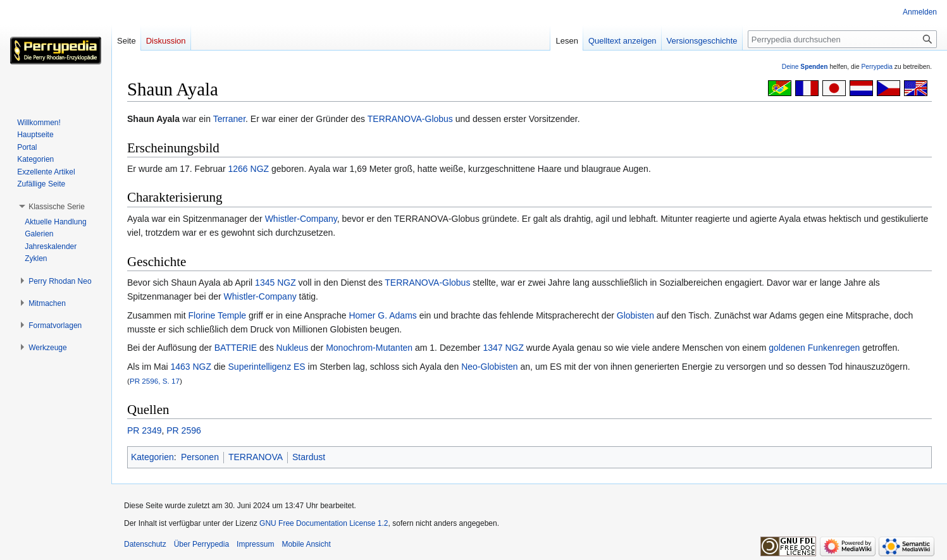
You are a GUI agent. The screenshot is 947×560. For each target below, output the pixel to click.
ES (300, 367)
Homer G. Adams (382, 315)
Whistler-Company (301, 219)
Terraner (229, 119)
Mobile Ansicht (306, 544)
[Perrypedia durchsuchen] (842, 39)
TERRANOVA (256, 457)
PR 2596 (183, 430)
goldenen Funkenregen (814, 348)
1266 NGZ (249, 169)
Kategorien (152, 457)
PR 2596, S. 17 (155, 381)
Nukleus (293, 348)
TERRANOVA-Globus (410, 119)
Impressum (255, 544)
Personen (200, 457)
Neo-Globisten (490, 367)
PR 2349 (144, 430)
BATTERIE (236, 348)
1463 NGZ (191, 367)
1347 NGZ (503, 348)
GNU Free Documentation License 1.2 (324, 523)
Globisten (635, 315)
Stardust (309, 457)
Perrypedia (877, 67)
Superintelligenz (260, 367)
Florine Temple (217, 315)
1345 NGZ (275, 283)
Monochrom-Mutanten (369, 348)
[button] (57, 207)
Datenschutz (145, 544)
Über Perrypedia (201, 544)
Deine (805, 67)
